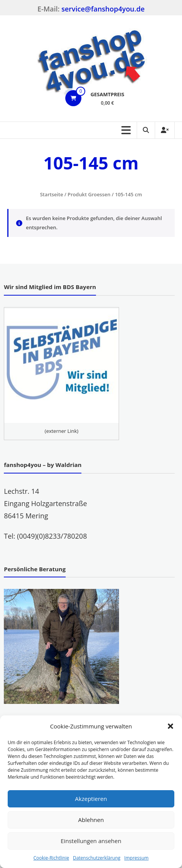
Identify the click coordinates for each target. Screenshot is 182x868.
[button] (170, 726)
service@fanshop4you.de (103, 9)
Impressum (136, 858)
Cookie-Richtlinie (51, 858)
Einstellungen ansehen (91, 841)
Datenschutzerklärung (97, 858)
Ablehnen (91, 820)
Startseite (51, 194)
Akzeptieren (91, 799)
